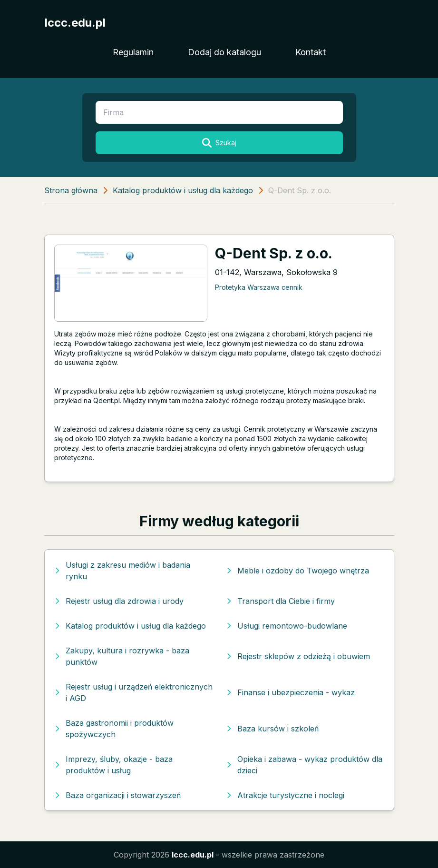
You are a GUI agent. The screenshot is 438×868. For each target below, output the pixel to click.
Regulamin (133, 52)
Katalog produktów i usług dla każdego (183, 190)
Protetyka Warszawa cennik (259, 287)
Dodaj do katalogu (224, 52)
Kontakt (311, 52)
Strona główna (71, 190)
